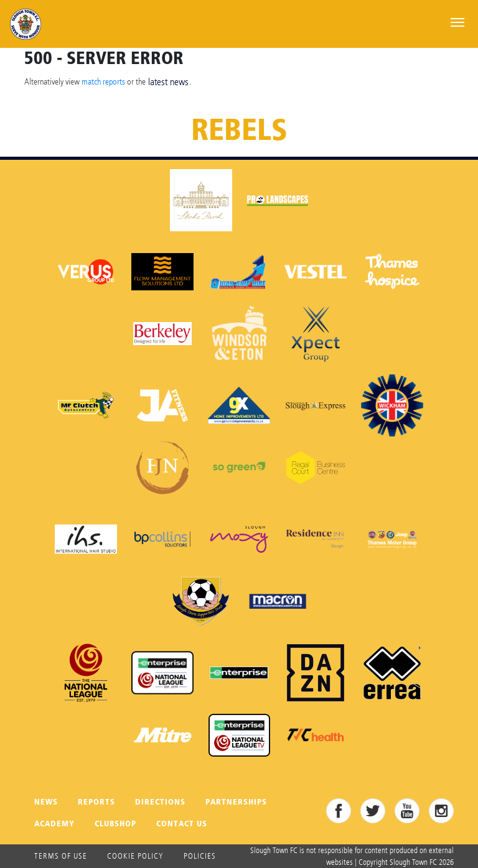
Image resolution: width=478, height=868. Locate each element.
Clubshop (115, 824)
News (46, 802)
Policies (200, 856)
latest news (168, 82)
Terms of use (61, 856)
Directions (160, 802)
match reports (103, 81)
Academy (54, 824)
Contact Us (182, 824)
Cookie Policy (135, 856)
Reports (96, 802)
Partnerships (236, 802)
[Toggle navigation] (457, 21)
